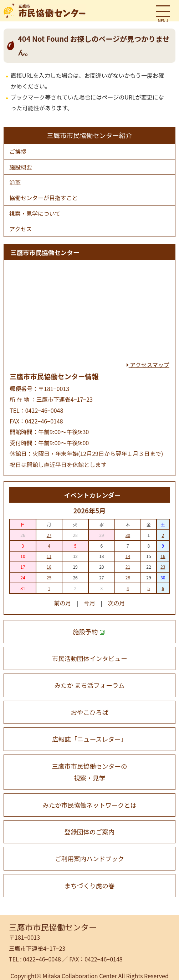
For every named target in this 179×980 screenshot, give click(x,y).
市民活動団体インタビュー (89, 658)
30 (128, 535)
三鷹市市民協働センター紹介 (89, 135)
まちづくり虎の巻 (90, 886)
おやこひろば (89, 712)
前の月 (62, 603)
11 (49, 556)
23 (163, 567)
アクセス (21, 229)
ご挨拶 (18, 151)
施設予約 (89, 632)
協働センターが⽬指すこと (44, 198)
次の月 (117, 603)
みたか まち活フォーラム (90, 685)
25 (49, 577)
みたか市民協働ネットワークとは (89, 805)
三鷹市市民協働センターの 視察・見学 (89, 772)
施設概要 (21, 167)
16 (163, 556)
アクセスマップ (148, 365)
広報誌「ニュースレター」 (89, 739)
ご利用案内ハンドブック (89, 859)
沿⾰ (15, 182)
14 (128, 556)
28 (128, 577)
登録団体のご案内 (90, 832)
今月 (89, 603)
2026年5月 (89, 511)
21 (128, 567)
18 (49, 567)
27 (49, 535)
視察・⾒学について (35, 213)
